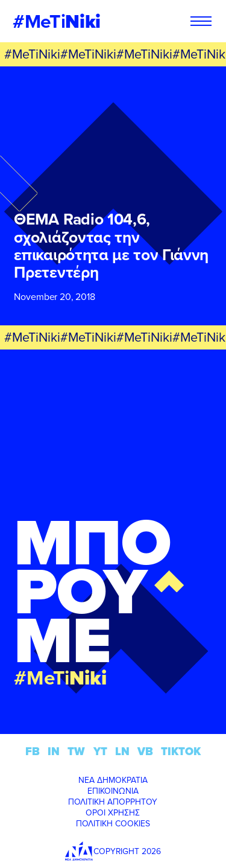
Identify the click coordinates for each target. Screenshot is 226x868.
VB (145, 751)
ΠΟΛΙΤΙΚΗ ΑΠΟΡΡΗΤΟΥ (113, 802)
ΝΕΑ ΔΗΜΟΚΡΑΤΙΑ (113, 780)
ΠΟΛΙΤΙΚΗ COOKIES (113, 823)
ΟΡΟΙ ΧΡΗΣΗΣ (113, 812)
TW (76, 751)
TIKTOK (181, 751)
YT (100, 751)
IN (54, 751)
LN (122, 751)
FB (33, 751)
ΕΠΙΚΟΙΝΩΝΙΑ (113, 791)
